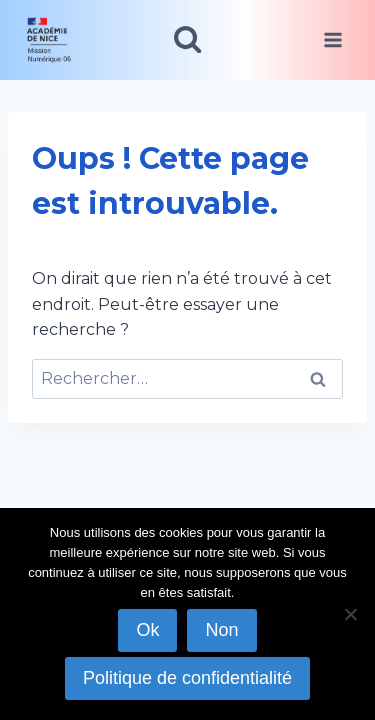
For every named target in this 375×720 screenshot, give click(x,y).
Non (221, 630)
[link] (57, 40)
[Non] (350, 614)
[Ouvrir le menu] (332, 39)
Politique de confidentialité (187, 678)
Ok (147, 630)
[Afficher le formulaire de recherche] (187, 39)
